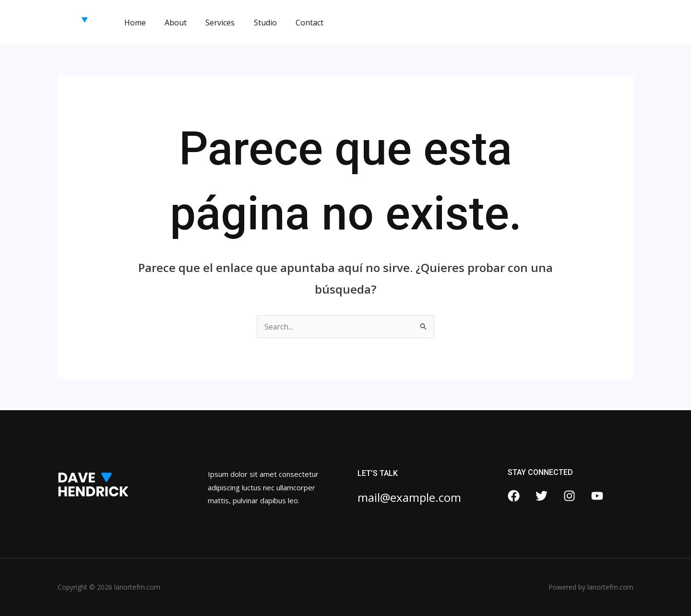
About (170, 23)
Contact (294, 23)
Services (211, 23)
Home (133, 23)
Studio (253, 23)
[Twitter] (542, 496)
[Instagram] (569, 496)
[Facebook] (514, 496)
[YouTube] (597, 496)
